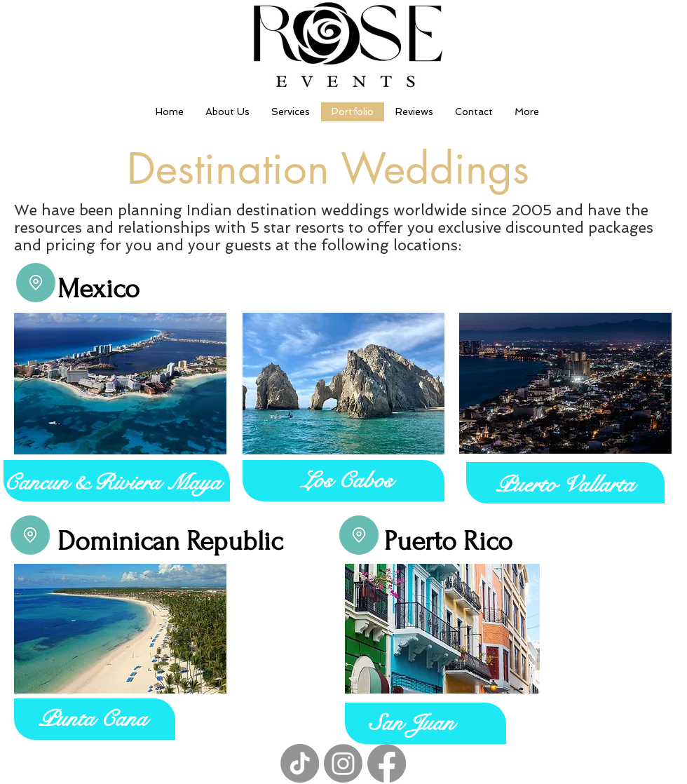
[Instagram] (343, 763)
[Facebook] (387, 763)
